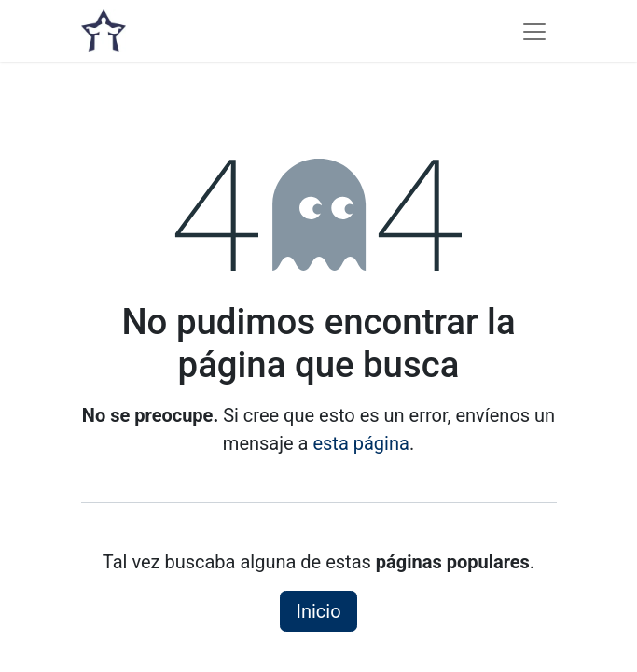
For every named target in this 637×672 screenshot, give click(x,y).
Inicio (318, 611)
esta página (360, 443)
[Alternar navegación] (534, 31)
